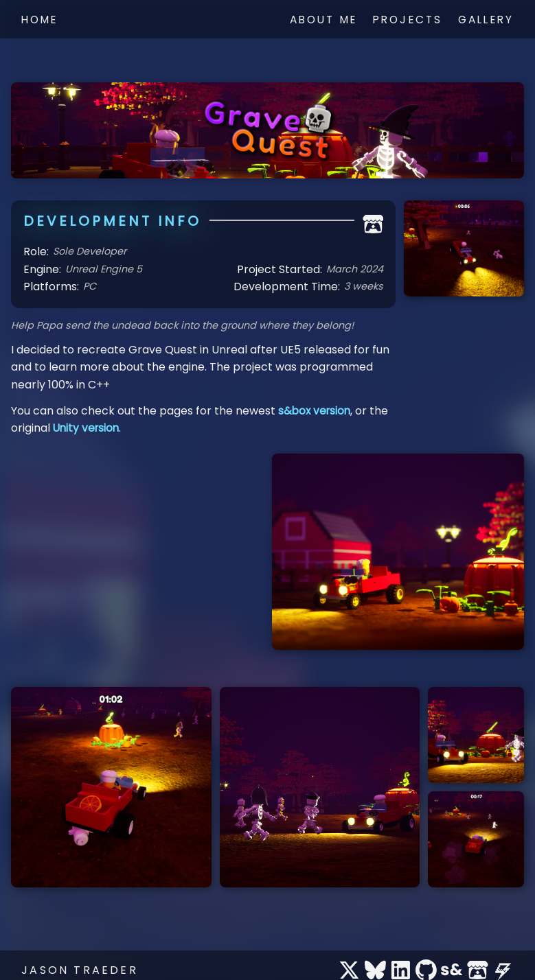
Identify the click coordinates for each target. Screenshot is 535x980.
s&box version (316, 411)
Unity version (88, 428)
